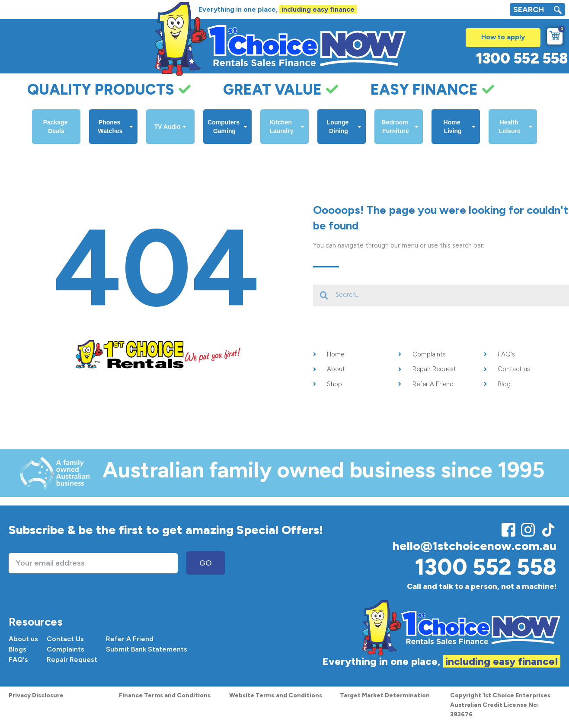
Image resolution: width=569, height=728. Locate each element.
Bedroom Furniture (400, 127)
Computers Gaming (227, 127)
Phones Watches (115, 127)
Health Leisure (516, 127)
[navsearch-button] (558, 11)
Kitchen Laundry (287, 127)
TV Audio (171, 127)
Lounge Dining (344, 127)
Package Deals (56, 127)
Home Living (460, 127)
